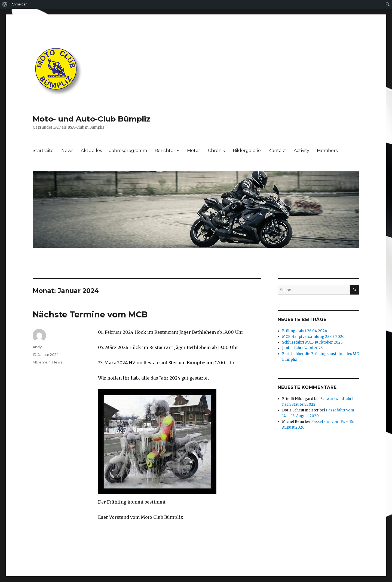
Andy (37, 347)
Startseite (43, 151)
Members (327, 151)
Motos (194, 151)
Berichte (164, 151)
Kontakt (277, 151)
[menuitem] (5, 4)
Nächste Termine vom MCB (90, 315)
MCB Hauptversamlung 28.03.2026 (313, 337)
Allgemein (42, 362)
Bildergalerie (247, 151)
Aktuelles (91, 151)
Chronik (217, 151)
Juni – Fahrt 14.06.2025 (302, 348)
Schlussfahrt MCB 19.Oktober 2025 (312, 342)
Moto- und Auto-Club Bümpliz (91, 119)
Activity (301, 151)
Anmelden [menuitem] (19, 4)
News (67, 151)
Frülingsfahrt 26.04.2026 (304, 331)
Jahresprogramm (128, 151)
